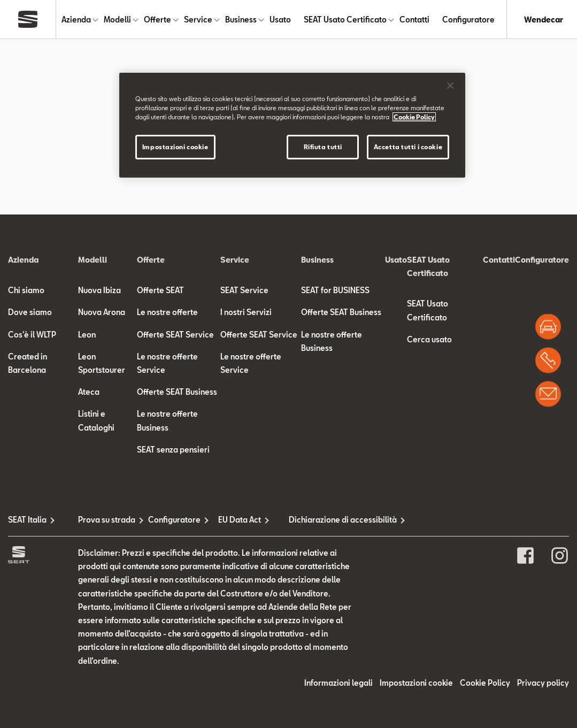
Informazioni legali (338, 683)
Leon (87, 335)
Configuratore (468, 20)
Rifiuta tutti (323, 147)
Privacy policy (543, 683)
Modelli (117, 20)
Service (198, 20)
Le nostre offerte (167, 312)
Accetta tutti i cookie (408, 147)
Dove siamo (30, 312)
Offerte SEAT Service (175, 335)
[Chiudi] (450, 86)
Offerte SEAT (160, 290)
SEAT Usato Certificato (345, 20)
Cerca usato (429, 339)
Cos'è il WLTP (32, 335)
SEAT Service (244, 290)
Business (241, 20)
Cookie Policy (485, 683)
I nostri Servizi (246, 312)
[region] (292, 125)
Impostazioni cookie (416, 683)
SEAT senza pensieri (173, 450)
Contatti (414, 20)
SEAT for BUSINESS (335, 290)
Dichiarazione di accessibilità (324, 520)
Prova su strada (107, 520)
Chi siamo (26, 290)
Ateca (89, 392)
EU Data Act (240, 520)
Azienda (76, 20)
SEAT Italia (27, 520)
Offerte (157, 20)
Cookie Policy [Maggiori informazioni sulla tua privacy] (414, 117)
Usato (280, 20)
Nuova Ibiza (99, 290)
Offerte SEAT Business (177, 392)
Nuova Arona (102, 312)
